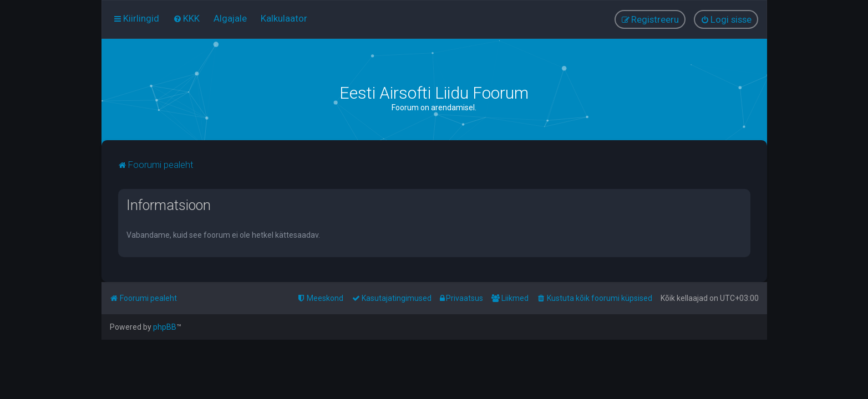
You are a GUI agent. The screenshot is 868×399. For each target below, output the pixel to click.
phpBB (165, 327)
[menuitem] (186, 18)
